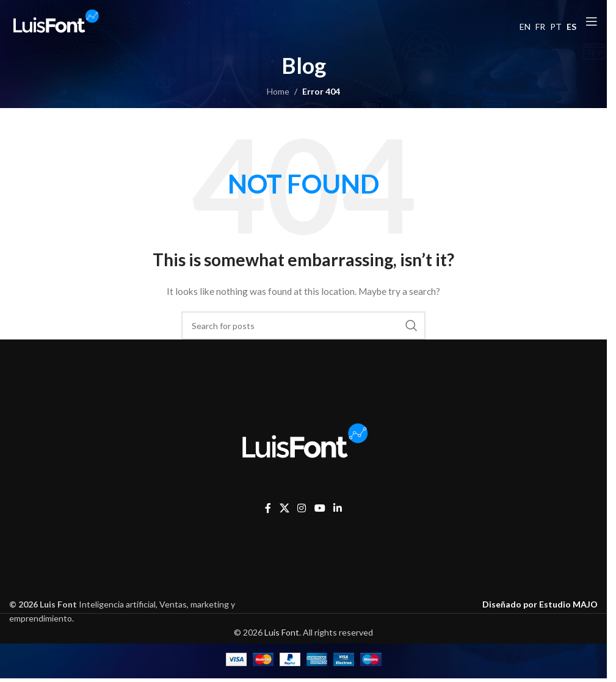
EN (525, 27)
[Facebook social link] (268, 509)
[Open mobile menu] (592, 21)
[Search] (303, 325)
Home (278, 91)
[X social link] (284, 509)
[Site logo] (55, 20)
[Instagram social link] (302, 509)
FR (540, 27)
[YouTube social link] (320, 509)
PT (556, 27)
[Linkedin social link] (337, 509)
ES (571, 27)
